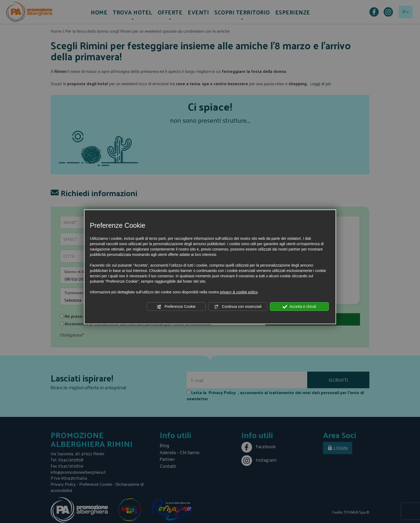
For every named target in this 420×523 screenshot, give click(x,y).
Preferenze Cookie (176, 307)
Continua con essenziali (238, 307)
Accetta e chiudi (299, 307)
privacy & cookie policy (239, 292)
